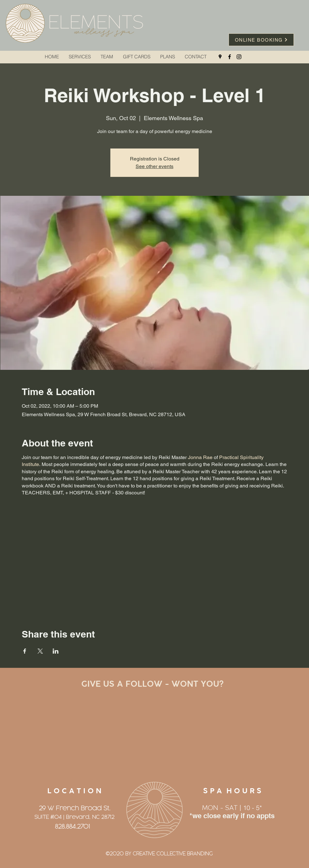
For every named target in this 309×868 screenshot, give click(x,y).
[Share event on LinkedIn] (56, 651)
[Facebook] (230, 57)
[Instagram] (239, 57)
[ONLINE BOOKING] (261, 40)
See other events (154, 166)
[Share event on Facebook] (25, 651)
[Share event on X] (40, 651)
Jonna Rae (200, 457)
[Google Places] (220, 57)
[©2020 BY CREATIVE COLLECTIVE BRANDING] (159, 854)
